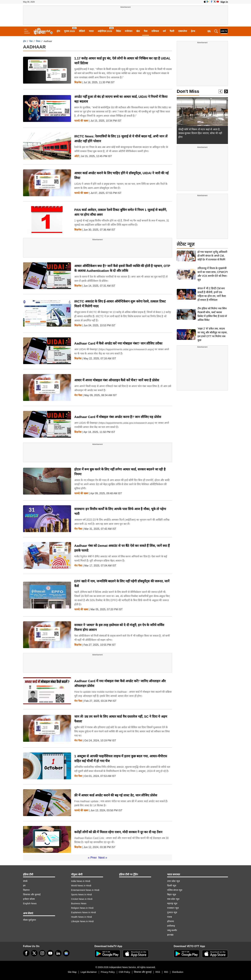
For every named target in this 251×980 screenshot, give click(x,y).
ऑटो (77, 156)
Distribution (178, 972)
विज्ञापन (26, 890)
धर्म (164, 31)
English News (30, 903)
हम (24, 886)
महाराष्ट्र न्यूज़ (172, 903)
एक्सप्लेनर (183, 31)
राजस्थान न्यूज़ (173, 908)
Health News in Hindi (81, 917)
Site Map (72, 972)
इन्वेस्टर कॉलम (29, 899)
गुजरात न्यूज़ (172, 912)
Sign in (224, 2)
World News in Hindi (81, 886)
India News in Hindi (81, 881)
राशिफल (155, 31)
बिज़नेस (78, 82)
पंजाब (170, 917)
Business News (79, 903)
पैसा (146, 31)
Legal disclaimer (89, 972)
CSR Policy (124, 972)
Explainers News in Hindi (83, 912)
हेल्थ (193, 31)
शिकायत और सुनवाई (32, 895)
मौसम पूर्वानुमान (30, 920)
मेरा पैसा (78, 395)
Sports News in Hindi (81, 895)
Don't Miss (188, 91)
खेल (138, 31)
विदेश (118, 31)
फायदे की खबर (81, 121)
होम (58, 31)
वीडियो (82, 31)
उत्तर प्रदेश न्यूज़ (173, 881)
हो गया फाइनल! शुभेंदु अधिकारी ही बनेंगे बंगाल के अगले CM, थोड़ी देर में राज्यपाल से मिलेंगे (212, 256)
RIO (166, 972)
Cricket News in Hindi (82, 899)
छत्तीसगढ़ (171, 926)
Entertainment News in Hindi (85, 890)
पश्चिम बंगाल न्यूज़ (175, 890)
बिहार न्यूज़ (172, 895)
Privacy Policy (108, 972)
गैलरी (172, 31)
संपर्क (25, 881)
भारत (91, 31)
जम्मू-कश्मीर (172, 930)
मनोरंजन (129, 31)
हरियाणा (171, 921)
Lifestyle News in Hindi (82, 921)
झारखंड (170, 935)
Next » (103, 858)
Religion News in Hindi (82, 908)
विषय (38, 41)
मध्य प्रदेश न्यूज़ (173, 899)
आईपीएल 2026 (105, 31)
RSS (158, 972)
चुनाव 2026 (69, 31)
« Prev (92, 858)
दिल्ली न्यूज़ (172, 886)
